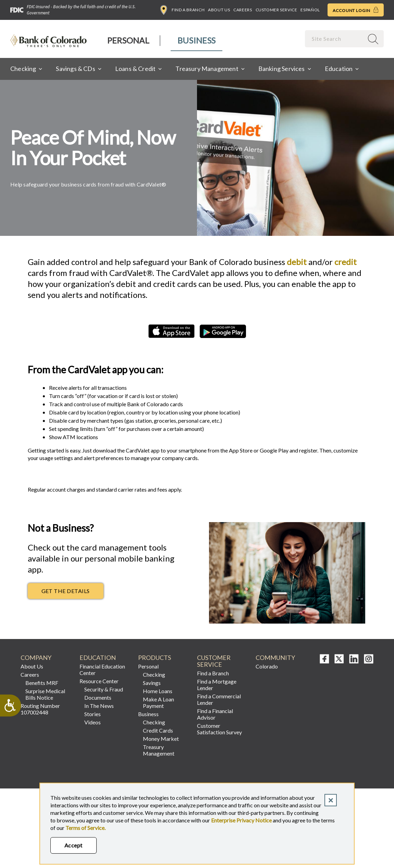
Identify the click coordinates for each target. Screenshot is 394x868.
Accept (73, 845)
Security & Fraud (104, 689)
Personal (128, 40)
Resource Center (99, 681)
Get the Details (66, 591)
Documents (98, 697)
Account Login (356, 10)
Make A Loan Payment (158, 702)
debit (297, 262)
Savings (152, 683)
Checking (154, 674)
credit (346, 262)
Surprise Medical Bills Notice (45, 694)
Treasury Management (159, 750)
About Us (219, 10)
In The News (99, 706)
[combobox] (335, 39)
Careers (243, 10)
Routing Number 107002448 (40, 709)
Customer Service (276, 10)
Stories (93, 714)
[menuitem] (129, 41)
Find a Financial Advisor (215, 714)
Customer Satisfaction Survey (219, 729)
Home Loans (158, 691)
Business (196, 40)
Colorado (267, 666)
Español (310, 10)
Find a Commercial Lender (219, 699)
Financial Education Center (102, 670)
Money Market (161, 739)
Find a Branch (182, 10)
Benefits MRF (42, 683)
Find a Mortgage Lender (217, 685)
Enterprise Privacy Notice (241, 820)
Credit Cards (158, 730)
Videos (93, 722)
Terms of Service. (85, 828)
